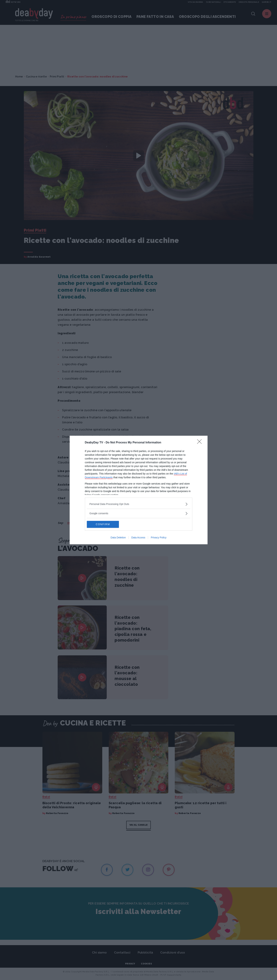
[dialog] (139, 490)
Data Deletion (118, 538)
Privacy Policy (159, 538)
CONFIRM (104, 524)
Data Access (138, 538)
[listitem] (139, 504)
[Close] (201, 443)
